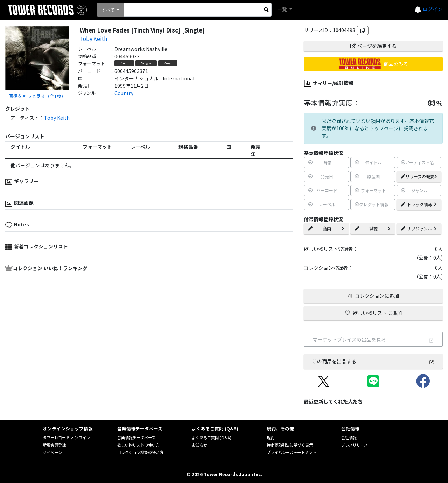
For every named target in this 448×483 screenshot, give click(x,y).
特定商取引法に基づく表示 (290, 445)
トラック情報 (419, 204)
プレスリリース (355, 445)
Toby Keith (93, 38)
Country (124, 93)
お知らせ (199, 445)
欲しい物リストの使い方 (138, 445)
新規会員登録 (54, 445)
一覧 (283, 9)
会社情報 (349, 437)
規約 (271, 437)
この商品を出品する (373, 361)
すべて (108, 10)
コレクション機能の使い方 (140, 452)
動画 (326, 228)
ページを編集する (373, 46)
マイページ (52, 452)
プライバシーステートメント (292, 452)
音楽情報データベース (136, 437)
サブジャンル (419, 228)
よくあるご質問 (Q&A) (212, 437)
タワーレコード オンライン (66, 437)
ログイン (433, 9)
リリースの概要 (419, 176)
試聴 (373, 228)
